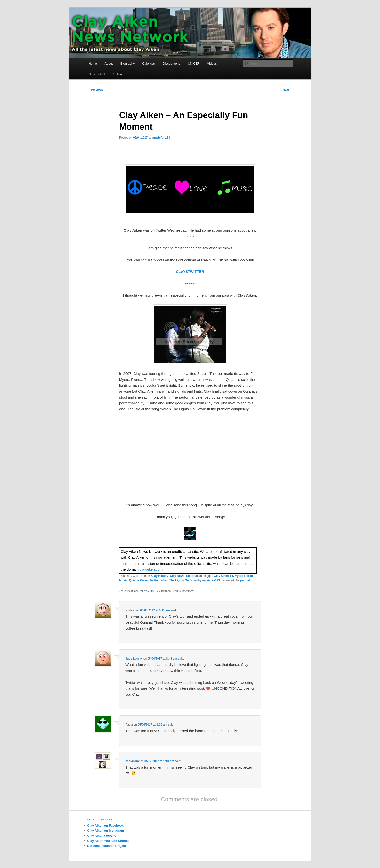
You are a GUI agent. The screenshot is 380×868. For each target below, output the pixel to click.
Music (123, 580)
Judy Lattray (134, 659)
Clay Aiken (221, 576)
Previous (95, 90)
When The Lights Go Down (179, 580)
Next (288, 90)
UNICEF (194, 63)
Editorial (192, 576)
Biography (128, 63)
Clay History (160, 576)
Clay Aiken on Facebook (105, 825)
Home (93, 63)
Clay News (177, 576)
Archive (118, 74)
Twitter (154, 580)
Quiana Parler (139, 580)
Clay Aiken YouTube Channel (109, 841)
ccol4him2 (132, 761)
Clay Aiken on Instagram (106, 831)
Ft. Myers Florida (242, 576)
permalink (247, 580)
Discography (171, 63)
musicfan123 (161, 138)
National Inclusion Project (107, 846)
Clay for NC (97, 74)
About (109, 63)
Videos (212, 63)
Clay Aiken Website (102, 836)
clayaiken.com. (152, 569)
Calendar (149, 63)
